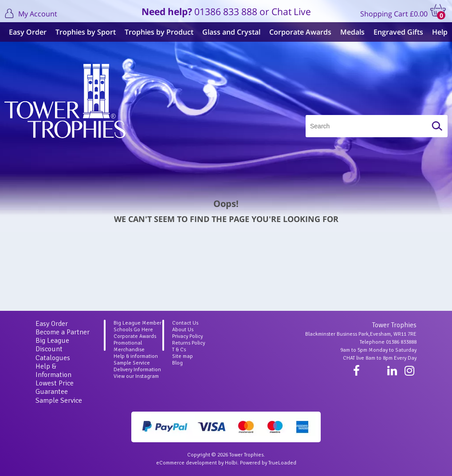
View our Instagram (136, 376)
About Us (183, 330)
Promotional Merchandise (129, 346)
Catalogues (53, 358)
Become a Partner (63, 332)
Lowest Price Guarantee (55, 387)
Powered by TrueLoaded (268, 463)
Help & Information (53, 371)
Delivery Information (137, 370)
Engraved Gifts (398, 32)
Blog (177, 363)
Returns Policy (189, 343)
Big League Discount (52, 345)
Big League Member (138, 323)
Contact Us (185, 323)
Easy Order (28, 32)
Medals (352, 32)
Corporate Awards (300, 32)
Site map (183, 356)
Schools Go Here (133, 330)
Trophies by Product (159, 32)
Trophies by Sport (86, 32)
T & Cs (179, 350)
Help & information (136, 356)
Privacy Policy (187, 336)
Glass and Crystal (231, 32)
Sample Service (59, 401)
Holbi (231, 463)
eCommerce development (187, 463)
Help (440, 32)
